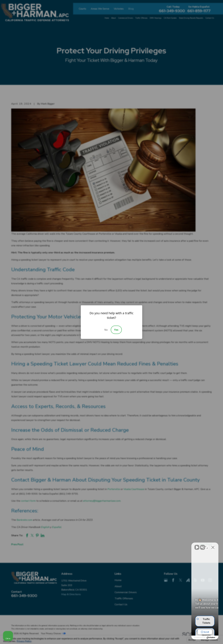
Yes (116, 330)
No (106, 330)
